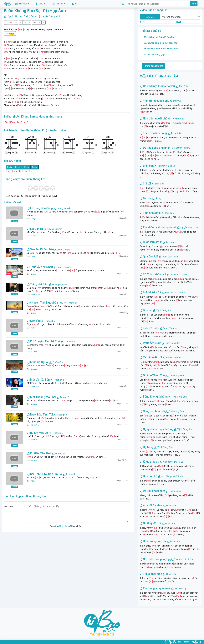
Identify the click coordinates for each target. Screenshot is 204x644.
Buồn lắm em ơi (151, 242)
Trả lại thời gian (151, 574)
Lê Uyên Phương (182, 148)
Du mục (146, 310)
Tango (34, 219)
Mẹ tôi (145, 198)
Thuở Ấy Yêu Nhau (40, 267)
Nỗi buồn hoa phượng (155, 559)
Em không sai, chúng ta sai (158, 227)
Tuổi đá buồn (149, 328)
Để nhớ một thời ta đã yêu (157, 86)
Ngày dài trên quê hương (157, 429)
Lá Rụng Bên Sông (40, 208)
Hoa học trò (149, 476)
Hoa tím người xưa (153, 541)
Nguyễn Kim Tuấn (166, 166)
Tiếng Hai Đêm (38, 284)
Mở (150, 17)
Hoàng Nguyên (62, 208)
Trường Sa (71, 303)
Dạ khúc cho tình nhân (155, 148)
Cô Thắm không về (153, 274)
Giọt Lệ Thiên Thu (152, 375)
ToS (180, 642)
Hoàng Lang (175, 491)
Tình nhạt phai (150, 213)
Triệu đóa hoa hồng (153, 133)
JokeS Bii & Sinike (179, 275)
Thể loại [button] (21, 4)
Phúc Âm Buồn (151, 343)
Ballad (34, 16)
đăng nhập (64, 526)
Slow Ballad (36, 295)
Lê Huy (158, 198)
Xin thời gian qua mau (155, 588)
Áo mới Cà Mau (151, 505)
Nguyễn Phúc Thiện (189, 228)
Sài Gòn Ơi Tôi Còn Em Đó (44, 474)
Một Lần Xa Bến (38, 380)
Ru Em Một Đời (38, 433)
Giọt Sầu (34, 321)
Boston (34, 352)
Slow (33, 256)
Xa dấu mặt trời (151, 357)
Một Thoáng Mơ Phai (42, 397)
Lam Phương (180, 589)
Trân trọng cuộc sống (155, 101)
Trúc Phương (178, 119)
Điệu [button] (40, 4)
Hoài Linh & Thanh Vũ (175, 293)
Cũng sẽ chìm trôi (152, 411)
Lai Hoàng (171, 242)
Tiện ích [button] (58, 4)
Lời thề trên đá (150, 292)
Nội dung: (8, 506)
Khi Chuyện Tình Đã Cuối (44, 341)
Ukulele (18, 167)
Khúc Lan (169, 213)
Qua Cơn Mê (149, 256)
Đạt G (10, 16)
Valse (33, 328)
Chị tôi (145, 184)
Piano (27, 167)
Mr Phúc (177, 101)
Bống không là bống (154, 397)
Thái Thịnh (184, 86)
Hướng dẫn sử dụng (153, 66)
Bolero (34, 236)
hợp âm (11, 153)
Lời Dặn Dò (35, 229)
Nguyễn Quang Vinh (51, 16)
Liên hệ (187, 642)
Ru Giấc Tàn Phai (39, 453)
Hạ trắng (147, 447)
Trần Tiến (159, 184)
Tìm (194, 4)
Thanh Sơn (171, 506)
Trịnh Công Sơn (164, 310)
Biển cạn (147, 166)
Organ (35, 167)
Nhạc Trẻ (22, 16)
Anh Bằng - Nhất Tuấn (172, 476)
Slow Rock (35, 387)
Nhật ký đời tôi (150, 523)
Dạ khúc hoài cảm (152, 491)
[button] (74, 4)
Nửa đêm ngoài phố (154, 118)
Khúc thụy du (149, 462)
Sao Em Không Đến (40, 249)
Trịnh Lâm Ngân (170, 257)
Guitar (10, 167)
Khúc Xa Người (38, 362)
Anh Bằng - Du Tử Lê (173, 462)
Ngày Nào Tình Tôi (40, 415)
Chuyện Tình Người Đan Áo (45, 303)
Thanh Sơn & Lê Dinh (184, 559)
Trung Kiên (176, 133)
